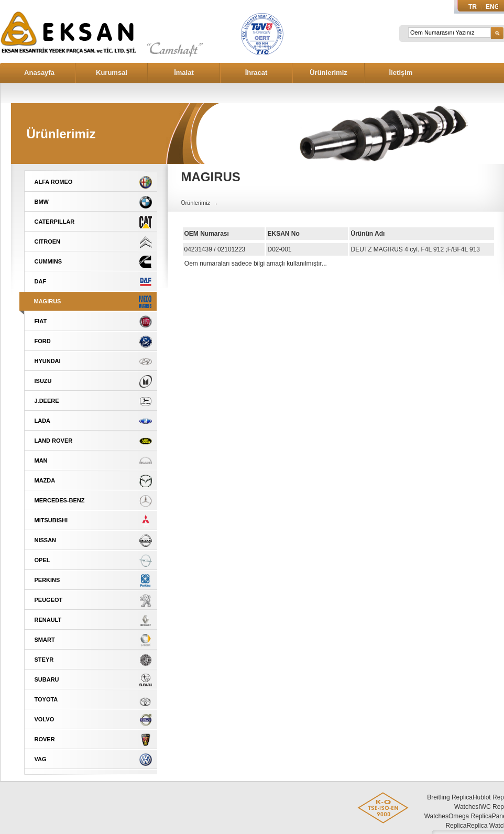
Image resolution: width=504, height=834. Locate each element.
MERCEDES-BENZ (60, 500)
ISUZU (43, 381)
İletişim (401, 73)
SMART (45, 640)
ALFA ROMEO (54, 182)
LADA (43, 421)
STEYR (44, 660)
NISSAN (46, 540)
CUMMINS (48, 261)
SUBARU (47, 679)
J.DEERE (47, 401)
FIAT (41, 321)
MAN (41, 460)
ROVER (45, 739)
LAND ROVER (54, 441)
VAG (41, 759)
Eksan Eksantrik (68, 42)
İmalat (184, 73)
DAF (41, 281)
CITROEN (48, 242)
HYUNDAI (48, 361)
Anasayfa (39, 73)
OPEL (42, 560)
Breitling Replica (450, 797)
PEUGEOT (49, 600)
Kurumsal (112, 73)
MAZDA (45, 480)
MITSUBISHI (51, 520)
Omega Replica (470, 816)
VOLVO (45, 719)
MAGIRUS (48, 301)
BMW (42, 202)
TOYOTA (46, 699)
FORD (43, 341)
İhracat (256, 73)
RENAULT (48, 620)
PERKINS (47, 580)
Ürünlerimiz (328, 73)
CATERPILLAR (55, 222)
